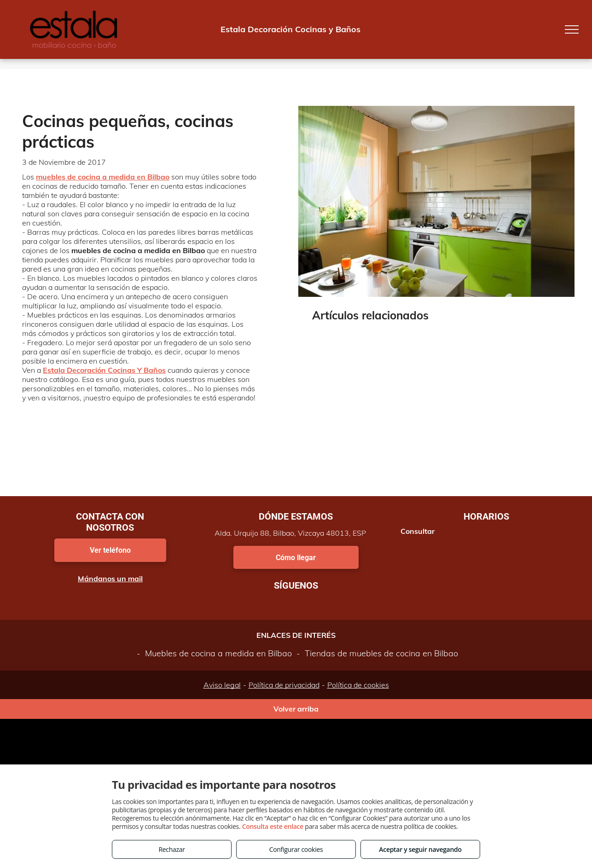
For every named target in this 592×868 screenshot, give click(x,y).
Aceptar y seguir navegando (420, 849)
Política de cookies (358, 685)
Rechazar (171, 849)
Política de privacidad (284, 685)
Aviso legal (222, 685)
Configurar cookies (296, 849)
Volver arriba (296, 709)
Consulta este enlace (273, 826)
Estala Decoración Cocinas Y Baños (104, 370)
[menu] (572, 29)
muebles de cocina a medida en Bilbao (103, 177)
